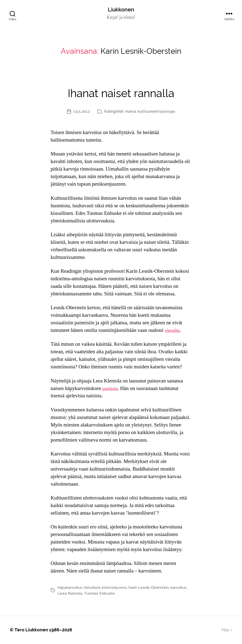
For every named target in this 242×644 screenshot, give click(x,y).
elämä (131, 112)
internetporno (115, 588)
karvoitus (180, 588)
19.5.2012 (82, 112)
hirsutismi (93, 588)
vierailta (173, 331)
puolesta (111, 389)
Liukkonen (121, 10)
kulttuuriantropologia (157, 112)
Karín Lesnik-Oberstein (150, 588)
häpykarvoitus (70, 588)
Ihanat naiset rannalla (121, 92)
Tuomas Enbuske (101, 594)
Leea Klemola (70, 594)
